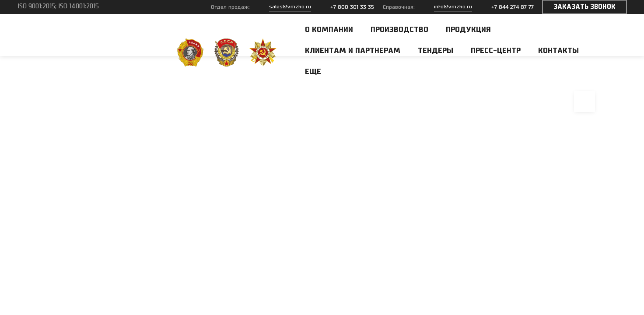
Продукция (468, 30)
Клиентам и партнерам (353, 51)
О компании (329, 30)
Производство (399, 30)
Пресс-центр (496, 51)
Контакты (558, 51)
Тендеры (436, 51)
